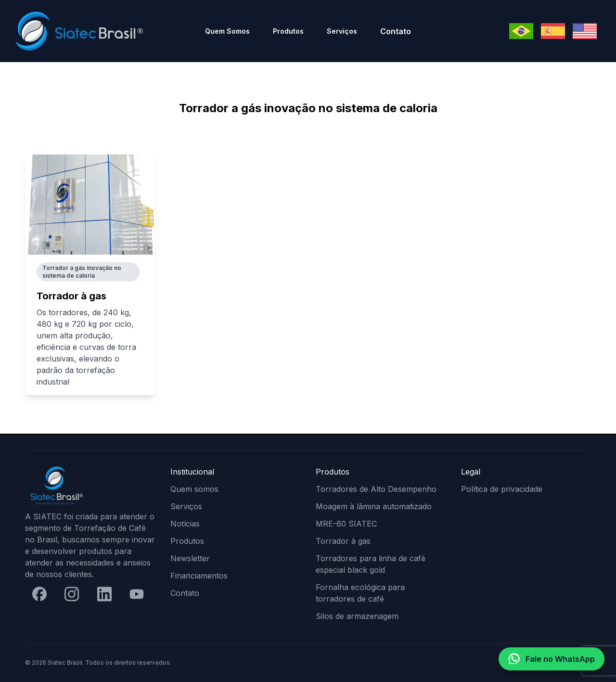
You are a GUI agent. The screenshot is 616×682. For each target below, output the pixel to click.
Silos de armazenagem (357, 616)
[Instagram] (72, 594)
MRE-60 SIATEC (346, 524)
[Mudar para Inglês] (585, 31)
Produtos (288, 31)
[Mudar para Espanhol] (553, 31)
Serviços (342, 31)
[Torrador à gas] (90, 205)
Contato (396, 31)
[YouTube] (137, 594)
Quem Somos (227, 31)
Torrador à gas (71, 296)
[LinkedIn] (104, 594)
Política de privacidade (502, 489)
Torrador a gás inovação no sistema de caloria (82, 272)
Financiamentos (199, 576)
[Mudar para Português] (521, 31)
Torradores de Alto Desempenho (376, 489)
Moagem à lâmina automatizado (374, 506)
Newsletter (190, 558)
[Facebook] (39, 594)
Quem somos (194, 489)
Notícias (185, 524)
